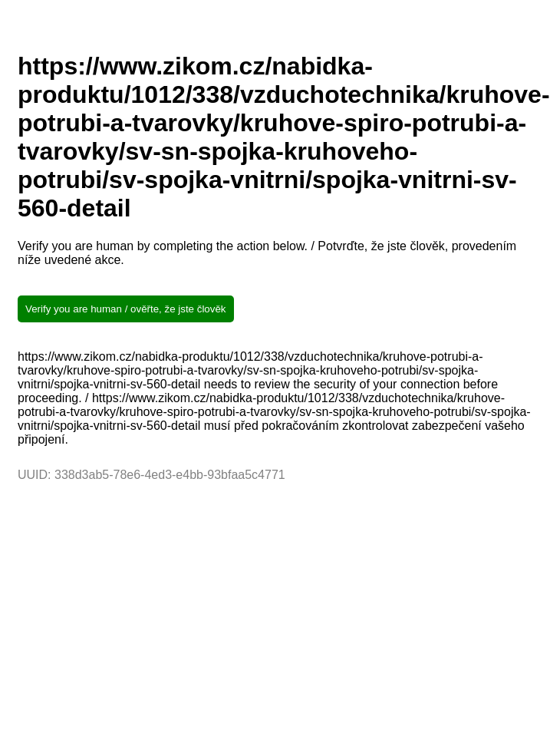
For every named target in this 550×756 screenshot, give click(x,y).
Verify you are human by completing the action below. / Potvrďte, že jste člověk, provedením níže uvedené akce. (267, 253)
